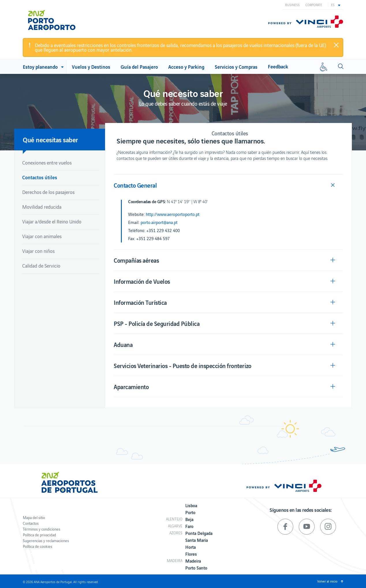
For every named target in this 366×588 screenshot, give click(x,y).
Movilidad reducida (42, 207)
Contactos (31, 523)
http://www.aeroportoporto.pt (173, 214)
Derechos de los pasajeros (48, 192)
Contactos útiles (40, 177)
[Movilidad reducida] (324, 67)
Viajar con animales (42, 236)
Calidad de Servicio (41, 266)
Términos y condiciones (42, 529)
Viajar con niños (38, 251)
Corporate (314, 5)
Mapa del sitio (34, 517)
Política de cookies (38, 546)
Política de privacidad (39, 535)
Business (292, 5)
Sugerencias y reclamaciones (46, 541)
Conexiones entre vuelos (47, 163)
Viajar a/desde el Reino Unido (52, 221)
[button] (336, 5)
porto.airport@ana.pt (159, 222)
